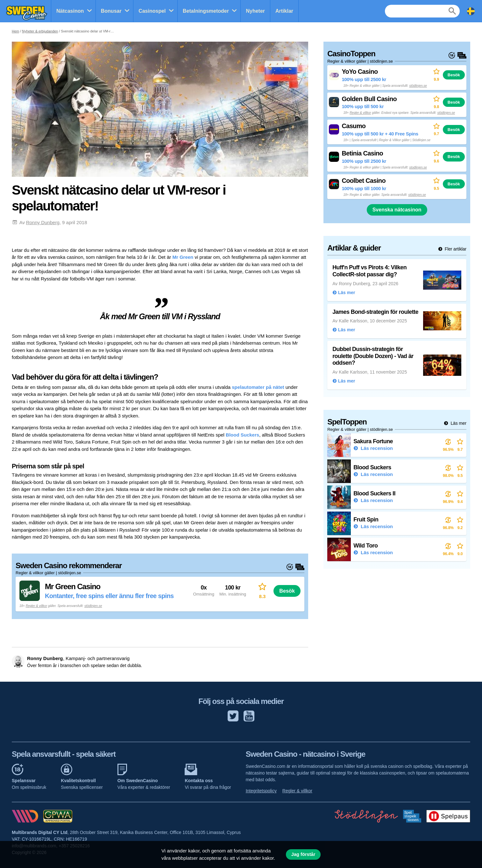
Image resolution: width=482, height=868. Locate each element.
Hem (15, 31)
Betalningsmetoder (206, 11)
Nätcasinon (70, 11)
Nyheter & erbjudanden (40, 31)
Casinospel (152, 11)
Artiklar (284, 11)
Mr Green (183, 257)
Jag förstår (303, 854)
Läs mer (458, 423)
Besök (287, 591)
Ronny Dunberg (43, 222)
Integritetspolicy (261, 791)
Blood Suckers (242, 435)
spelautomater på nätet (258, 387)
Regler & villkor (36, 606)
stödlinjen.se (93, 606)
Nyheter (255, 11)
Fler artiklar (455, 249)
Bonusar (111, 11)
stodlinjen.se (418, 167)
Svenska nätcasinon (397, 210)
